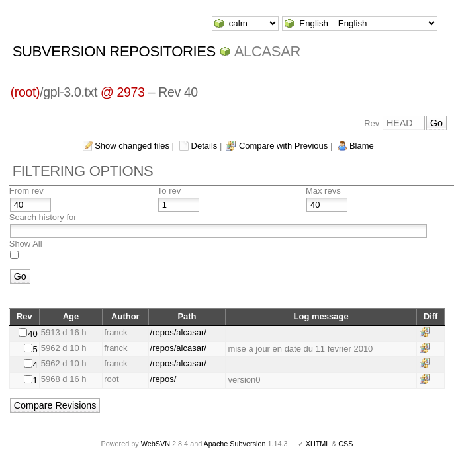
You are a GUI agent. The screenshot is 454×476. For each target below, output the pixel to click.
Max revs (323, 191)
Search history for (43, 217)
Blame (362, 146)
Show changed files (132, 146)
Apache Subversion (235, 444)
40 (32, 334)
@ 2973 (123, 92)
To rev (169, 191)
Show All (26, 244)
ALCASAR (267, 51)
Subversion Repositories (114, 51)
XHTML (318, 444)
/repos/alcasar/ (178, 332)
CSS (345, 444)
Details (204, 146)
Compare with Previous (283, 146)
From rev (26, 191)
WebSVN (156, 444)
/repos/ (163, 379)
